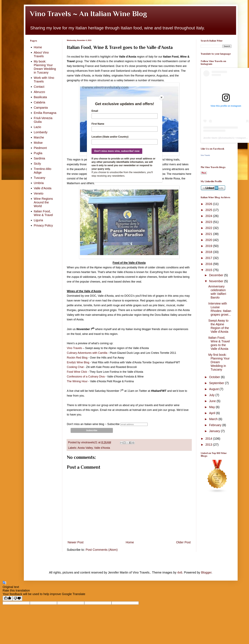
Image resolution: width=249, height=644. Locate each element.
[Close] (161, 97)
